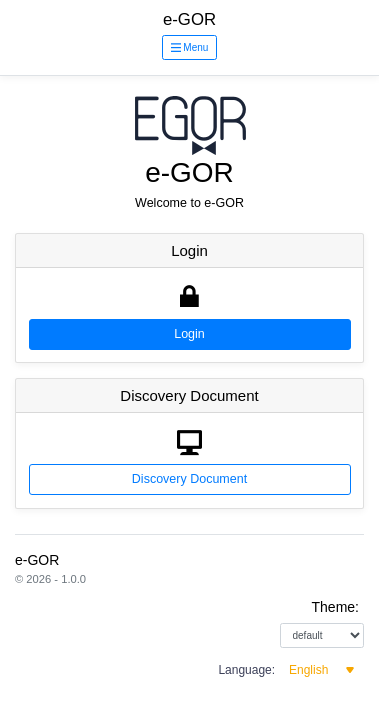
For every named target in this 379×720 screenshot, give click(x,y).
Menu (190, 47)
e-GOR (189, 19)
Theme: (335, 607)
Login (189, 334)
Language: (246, 670)
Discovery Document (189, 479)
